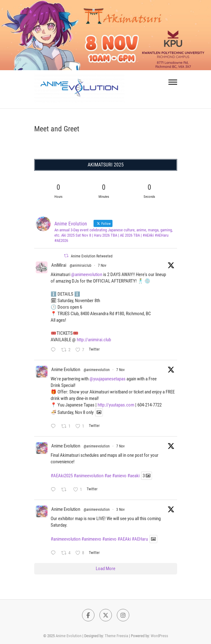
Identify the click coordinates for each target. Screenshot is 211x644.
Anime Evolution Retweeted (92, 256)
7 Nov (102, 265)
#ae (108, 476)
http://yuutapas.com (116, 405)
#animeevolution (89, 476)
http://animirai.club (94, 340)
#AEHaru (140, 539)
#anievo (119, 476)
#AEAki (124, 539)
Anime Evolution (66, 370)
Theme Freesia (116, 636)
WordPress (159, 636)
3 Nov (120, 510)
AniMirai (59, 265)
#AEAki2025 (62, 476)
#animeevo (91, 539)
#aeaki (133, 476)
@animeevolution (87, 274)
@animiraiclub (80, 265)
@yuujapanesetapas (108, 379)
